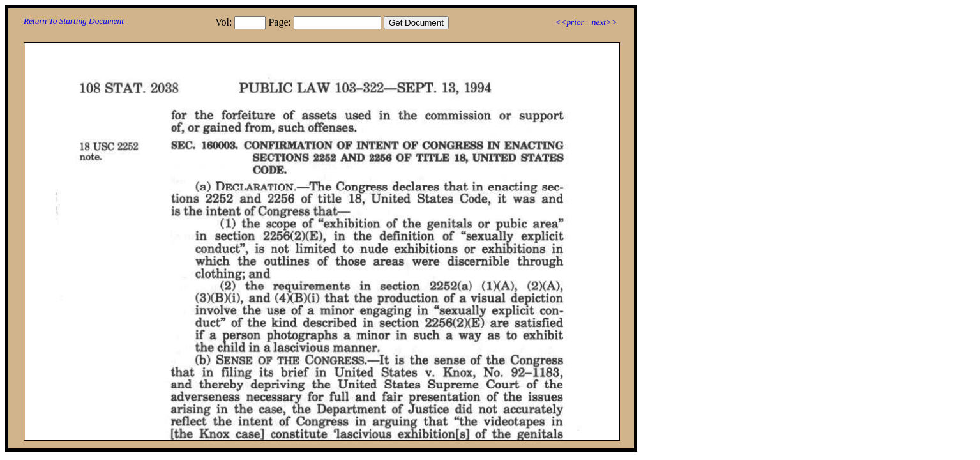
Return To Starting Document (74, 21)
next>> (605, 22)
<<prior (569, 22)
